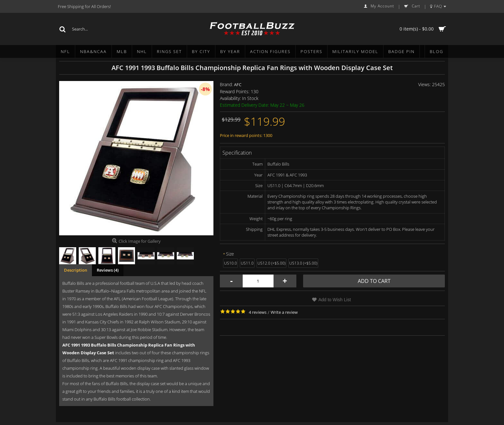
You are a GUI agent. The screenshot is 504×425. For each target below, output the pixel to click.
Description (76, 270)
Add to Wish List (334, 300)
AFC (238, 85)
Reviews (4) (108, 270)
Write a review (284, 312)
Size (230, 254)
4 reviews (258, 312)
